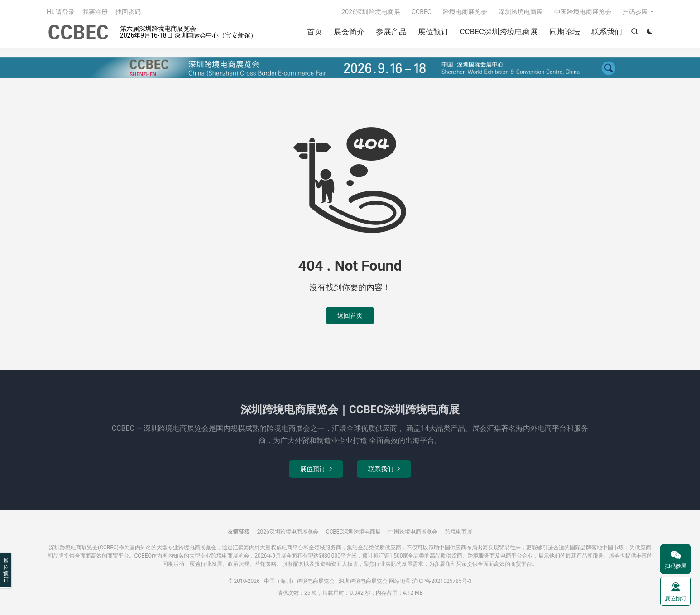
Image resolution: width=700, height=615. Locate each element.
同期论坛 (565, 32)
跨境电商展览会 (465, 12)
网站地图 (400, 581)
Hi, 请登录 (61, 12)
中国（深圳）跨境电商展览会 (78, 32)
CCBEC (422, 12)
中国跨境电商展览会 (583, 12)
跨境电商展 (459, 532)
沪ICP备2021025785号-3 (442, 581)
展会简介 (349, 32)
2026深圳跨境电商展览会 (288, 532)
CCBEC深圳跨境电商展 (499, 32)
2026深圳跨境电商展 (371, 12)
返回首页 (350, 315)
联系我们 (607, 32)
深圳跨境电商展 (521, 12)
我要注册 (95, 12)
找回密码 (128, 12)
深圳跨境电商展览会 (363, 581)
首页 (315, 32)
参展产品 (391, 32)
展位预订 (433, 32)
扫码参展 (635, 12)
